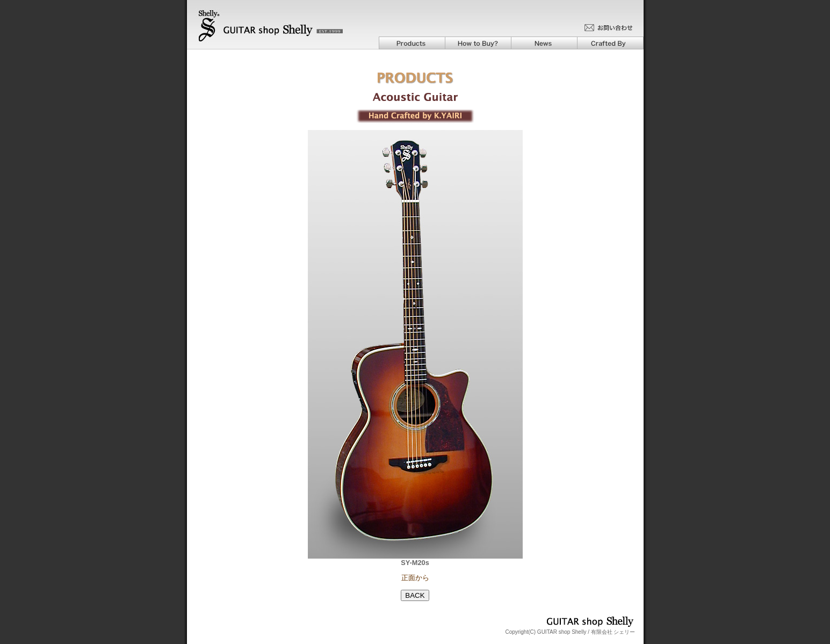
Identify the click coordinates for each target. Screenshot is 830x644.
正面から (415, 578)
